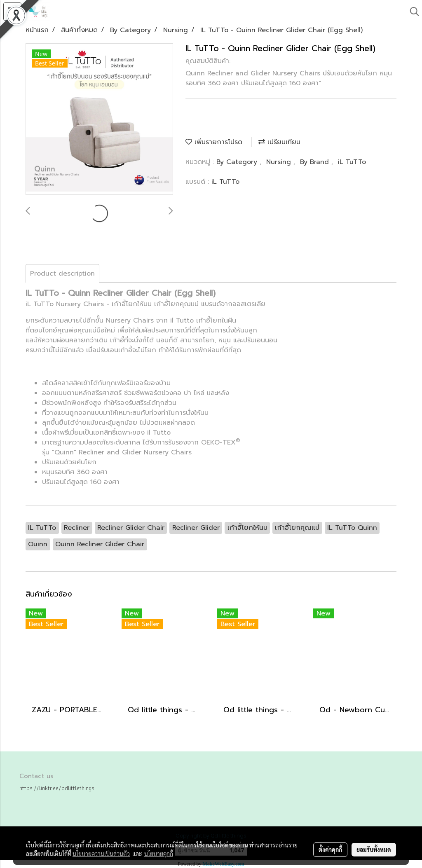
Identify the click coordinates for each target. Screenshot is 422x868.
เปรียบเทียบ (279, 142)
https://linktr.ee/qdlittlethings (57, 788)
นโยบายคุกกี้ (159, 854)
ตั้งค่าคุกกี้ (330, 849)
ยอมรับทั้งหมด (374, 849)
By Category (238, 162)
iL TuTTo (352, 162)
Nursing (280, 162)
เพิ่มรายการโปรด (214, 142)
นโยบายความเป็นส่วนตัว (101, 854)
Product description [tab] (62, 274)
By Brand (316, 162)
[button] (412, 12)
